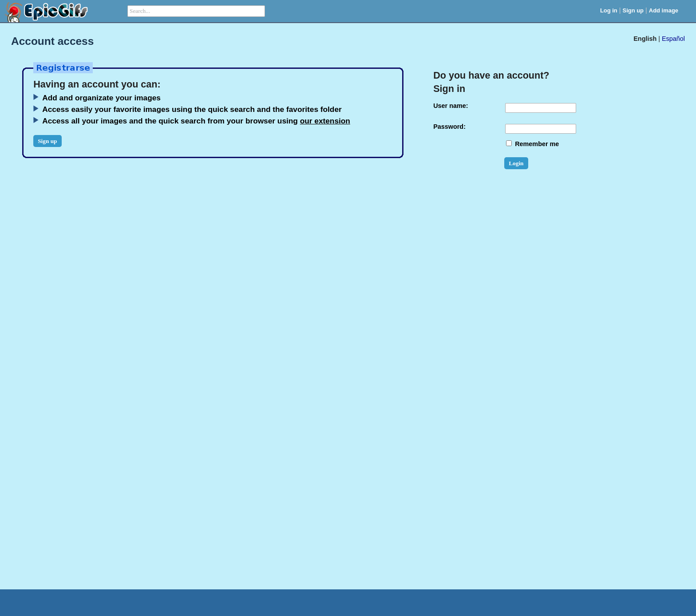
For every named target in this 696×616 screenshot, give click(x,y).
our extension (325, 121)
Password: (449, 127)
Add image (664, 10)
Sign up (633, 10)
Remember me (532, 144)
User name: (451, 106)
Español (673, 39)
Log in (609, 10)
